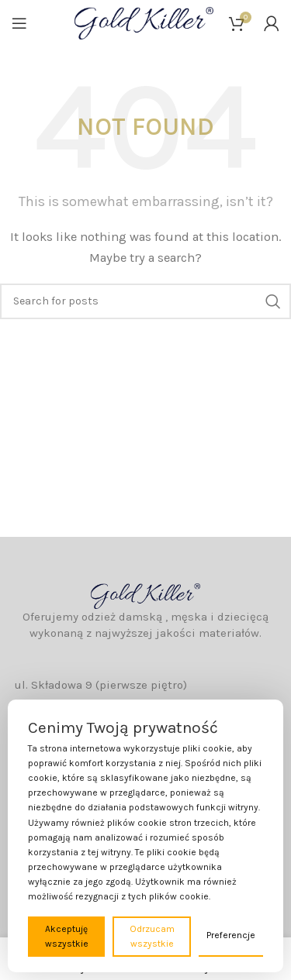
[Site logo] (144, 22)
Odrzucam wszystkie (152, 936)
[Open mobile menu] (19, 23)
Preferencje (231, 935)
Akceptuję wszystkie (67, 936)
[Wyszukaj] (145, 301)
